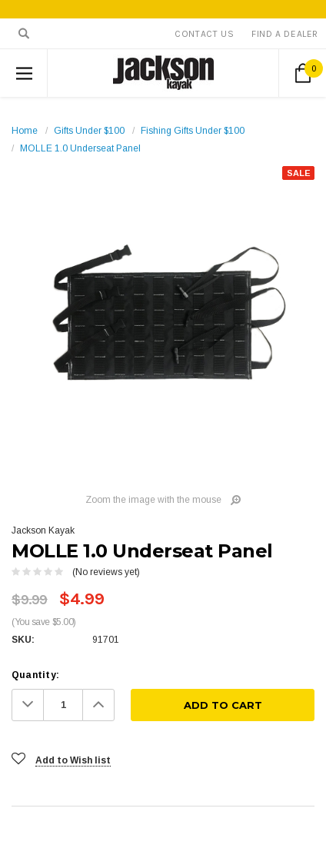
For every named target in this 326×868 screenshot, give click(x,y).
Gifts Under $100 (89, 131)
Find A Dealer (285, 34)
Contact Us (204, 34)
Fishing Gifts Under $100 (193, 131)
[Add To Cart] (223, 705)
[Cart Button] (303, 73)
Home (25, 131)
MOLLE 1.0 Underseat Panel (80, 148)
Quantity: (35, 675)
